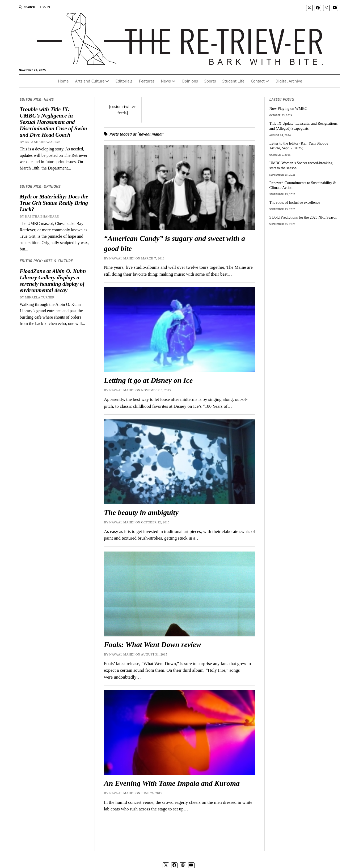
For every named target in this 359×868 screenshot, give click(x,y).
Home (63, 81)
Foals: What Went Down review (153, 645)
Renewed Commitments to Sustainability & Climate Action (303, 185)
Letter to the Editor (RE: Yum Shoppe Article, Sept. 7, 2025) (299, 146)
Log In (45, 7)
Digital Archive (289, 81)
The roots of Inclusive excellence (295, 202)
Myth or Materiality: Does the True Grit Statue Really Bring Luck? (54, 203)
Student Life (233, 81)
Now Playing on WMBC (288, 108)
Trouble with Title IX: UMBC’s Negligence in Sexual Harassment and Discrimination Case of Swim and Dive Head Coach (53, 122)
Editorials (124, 81)
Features (147, 81)
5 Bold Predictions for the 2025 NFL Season (303, 217)
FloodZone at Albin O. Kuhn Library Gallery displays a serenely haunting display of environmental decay (53, 281)
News (166, 81)
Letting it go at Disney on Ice (148, 380)
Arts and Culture (90, 81)
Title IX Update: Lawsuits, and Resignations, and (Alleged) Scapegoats (304, 126)
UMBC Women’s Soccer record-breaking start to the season (301, 165)
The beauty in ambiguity (141, 512)
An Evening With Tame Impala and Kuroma (172, 783)
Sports (210, 81)
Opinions (190, 81)
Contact (258, 81)
